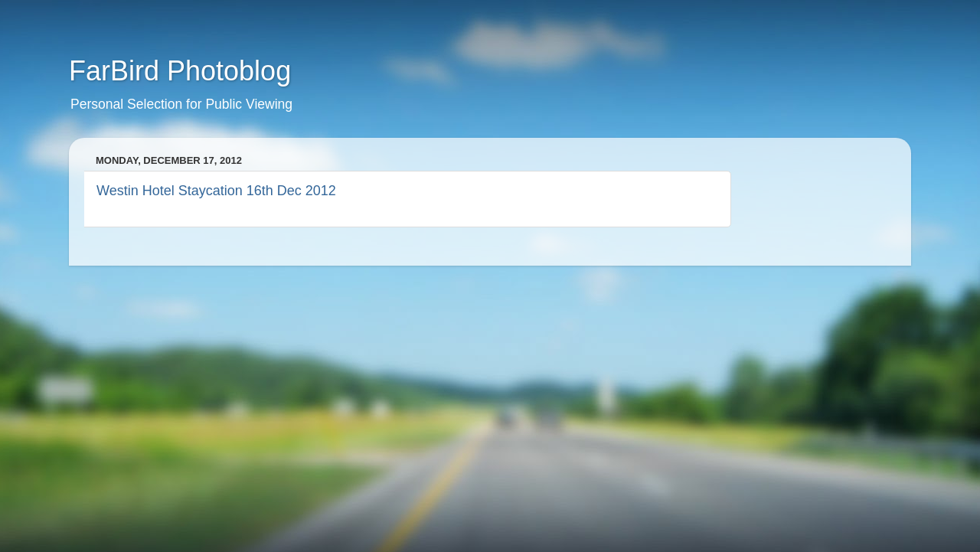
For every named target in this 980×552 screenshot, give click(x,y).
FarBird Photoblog (180, 71)
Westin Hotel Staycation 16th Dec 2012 (216, 191)
